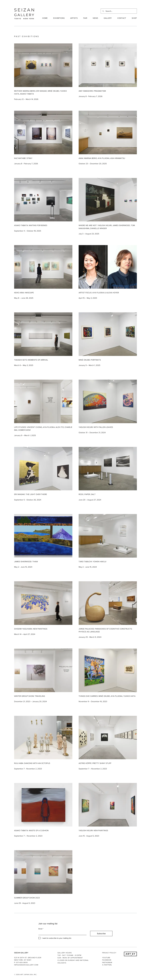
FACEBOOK (107, 960)
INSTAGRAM (107, 962)
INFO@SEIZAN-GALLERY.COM (26, 965)
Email (41, 929)
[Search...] (119, 11)
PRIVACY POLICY (109, 953)
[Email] (62, 933)
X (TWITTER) (107, 965)
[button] (58, 18)
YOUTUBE (106, 958)
